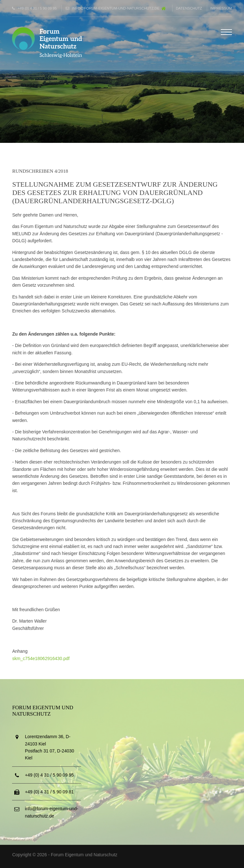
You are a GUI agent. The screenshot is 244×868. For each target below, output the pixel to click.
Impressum (221, 8)
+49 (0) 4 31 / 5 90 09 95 (37, 8)
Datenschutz (189, 8)
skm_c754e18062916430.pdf (41, 658)
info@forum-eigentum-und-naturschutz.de (116, 8)
